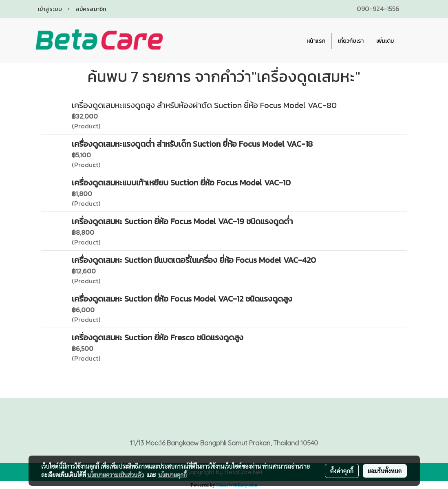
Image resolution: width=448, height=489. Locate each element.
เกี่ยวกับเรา (351, 41)
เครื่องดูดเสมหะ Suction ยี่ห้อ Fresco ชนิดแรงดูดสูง (158, 337)
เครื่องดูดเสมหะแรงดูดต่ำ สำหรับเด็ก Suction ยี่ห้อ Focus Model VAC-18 (192, 144)
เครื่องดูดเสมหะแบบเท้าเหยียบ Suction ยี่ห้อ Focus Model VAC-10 (181, 183)
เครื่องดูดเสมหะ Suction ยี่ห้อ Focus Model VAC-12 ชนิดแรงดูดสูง (182, 299)
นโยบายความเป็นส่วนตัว (116, 475)
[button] (407, 41)
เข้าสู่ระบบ (50, 9)
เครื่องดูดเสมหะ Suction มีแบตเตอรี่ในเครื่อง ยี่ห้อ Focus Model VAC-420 (194, 260)
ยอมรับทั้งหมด (385, 471)
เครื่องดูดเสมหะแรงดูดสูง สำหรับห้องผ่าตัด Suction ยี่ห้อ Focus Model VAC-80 (204, 105)
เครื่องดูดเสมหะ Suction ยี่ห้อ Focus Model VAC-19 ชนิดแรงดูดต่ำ (182, 221)
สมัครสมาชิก (91, 9)
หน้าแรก (316, 41)
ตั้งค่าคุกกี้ (342, 471)
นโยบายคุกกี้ (172, 475)
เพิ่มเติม (385, 41)
